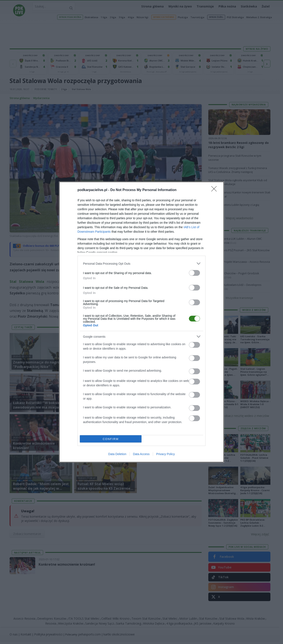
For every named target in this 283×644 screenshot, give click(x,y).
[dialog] (141, 322)
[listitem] (141, 264)
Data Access (141, 454)
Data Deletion (117, 454)
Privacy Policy (166, 454)
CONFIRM (111, 439)
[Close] (215, 190)
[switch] (194, 273)
